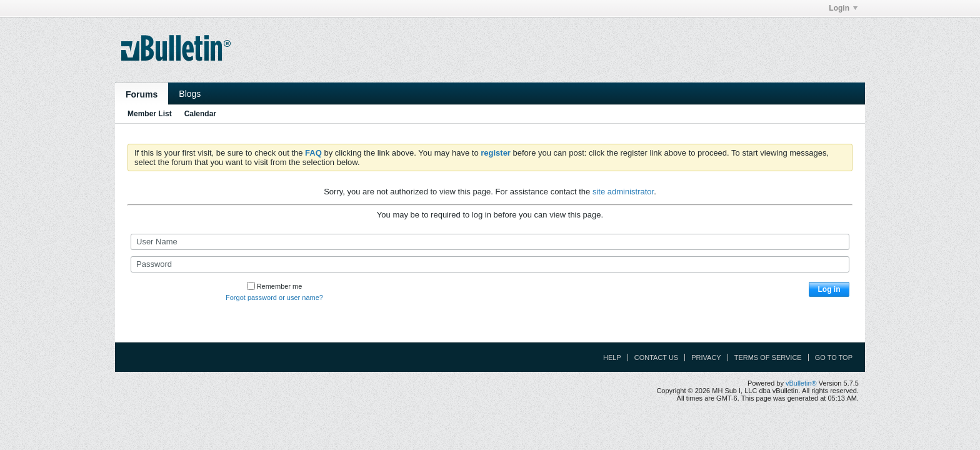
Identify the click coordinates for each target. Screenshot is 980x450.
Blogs (190, 94)
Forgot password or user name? (274, 297)
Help (612, 357)
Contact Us (657, 357)
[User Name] (490, 242)
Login (843, 8)
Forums (142, 94)
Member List (150, 114)
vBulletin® (801, 383)
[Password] (490, 264)
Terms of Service (768, 357)
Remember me (275, 286)
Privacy (706, 357)
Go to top (834, 357)
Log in (829, 289)
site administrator (623, 192)
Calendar (200, 114)
